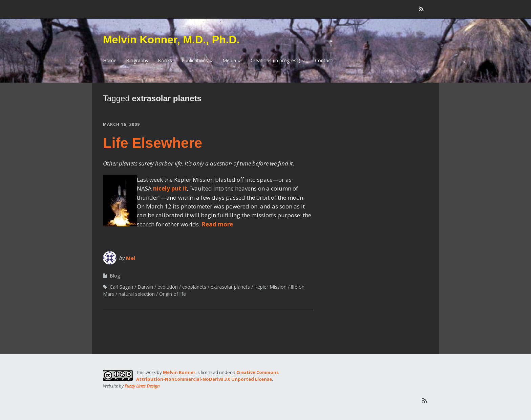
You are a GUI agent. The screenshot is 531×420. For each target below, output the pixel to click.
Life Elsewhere (153, 143)
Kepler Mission (270, 287)
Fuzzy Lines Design (142, 386)
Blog (115, 276)
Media (229, 60)
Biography (137, 60)
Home (110, 60)
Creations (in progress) (275, 60)
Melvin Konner (179, 372)
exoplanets (194, 287)
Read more (217, 224)
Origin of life (173, 294)
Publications (195, 60)
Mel (131, 258)
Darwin (145, 287)
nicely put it (170, 188)
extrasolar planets (230, 287)
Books (165, 60)
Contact (324, 60)
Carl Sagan (121, 287)
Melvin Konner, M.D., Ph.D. (171, 40)
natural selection (137, 294)
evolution (168, 287)
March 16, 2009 (121, 124)
